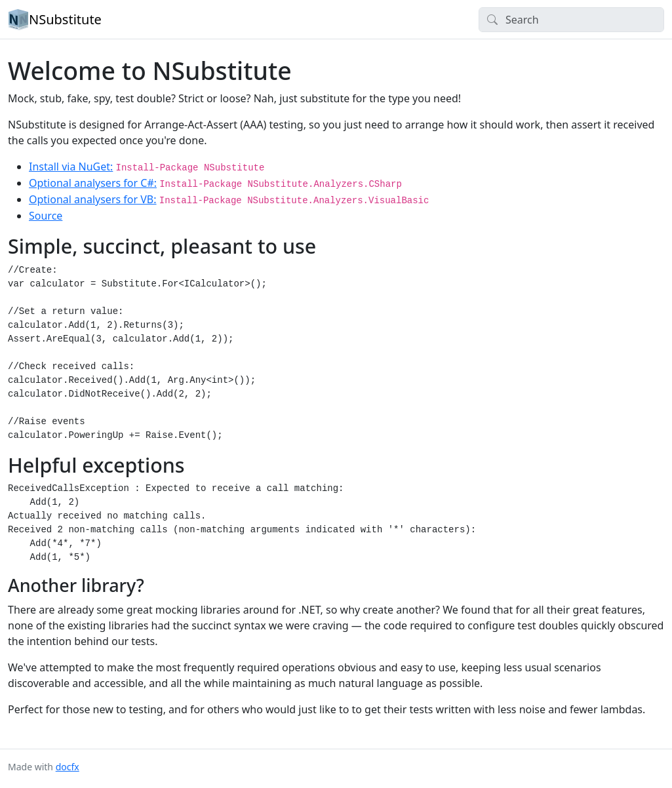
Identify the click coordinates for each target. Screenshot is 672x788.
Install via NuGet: (71, 167)
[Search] (571, 20)
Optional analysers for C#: (93, 183)
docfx (68, 767)
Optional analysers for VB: (93, 199)
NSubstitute (55, 20)
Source (46, 216)
